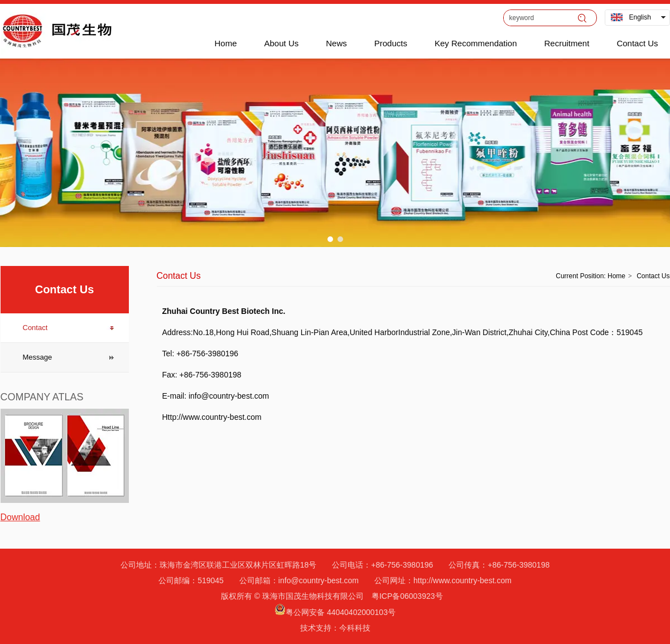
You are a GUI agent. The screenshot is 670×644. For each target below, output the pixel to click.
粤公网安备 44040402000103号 (341, 612)
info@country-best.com (233, 396)
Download (20, 517)
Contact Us (653, 276)
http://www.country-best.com (462, 580)
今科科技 (355, 628)
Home (616, 276)
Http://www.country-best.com (212, 417)
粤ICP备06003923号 (407, 596)
